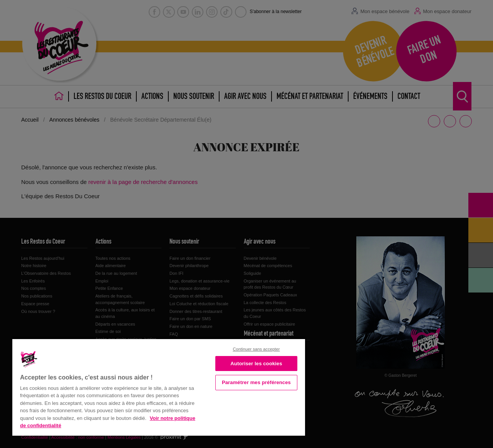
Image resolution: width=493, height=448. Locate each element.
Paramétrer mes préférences (256, 382)
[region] (159, 387)
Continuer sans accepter (256, 349)
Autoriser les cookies (256, 364)
